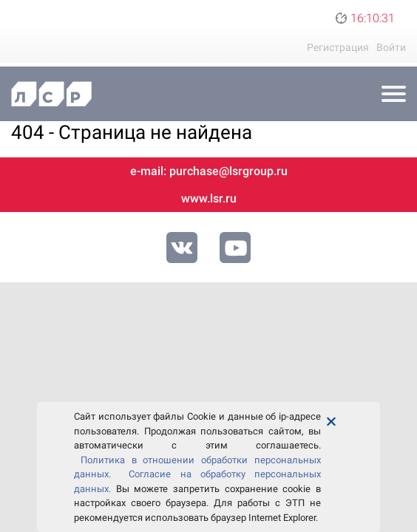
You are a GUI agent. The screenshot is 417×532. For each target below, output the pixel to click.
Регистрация (338, 47)
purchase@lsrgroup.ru (228, 171)
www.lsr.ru (209, 198)
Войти (391, 47)
